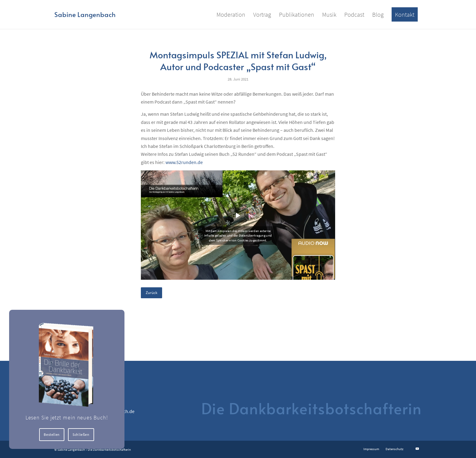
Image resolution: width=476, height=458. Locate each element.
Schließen (81, 434)
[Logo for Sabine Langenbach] (85, 14)
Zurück (151, 293)
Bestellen (52, 434)
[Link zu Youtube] (417, 449)
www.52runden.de (184, 162)
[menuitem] (231, 14)
